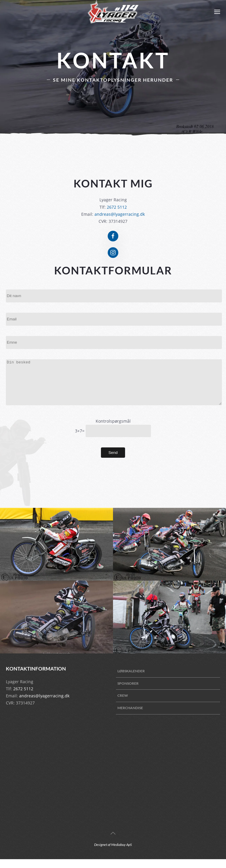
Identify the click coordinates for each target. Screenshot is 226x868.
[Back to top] (113, 842)
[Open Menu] (217, 12)
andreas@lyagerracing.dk (120, 214)
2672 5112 (117, 207)
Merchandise (130, 717)
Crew (123, 704)
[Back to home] (113, 12)
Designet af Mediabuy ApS (113, 853)
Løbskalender (131, 680)
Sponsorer (128, 692)
